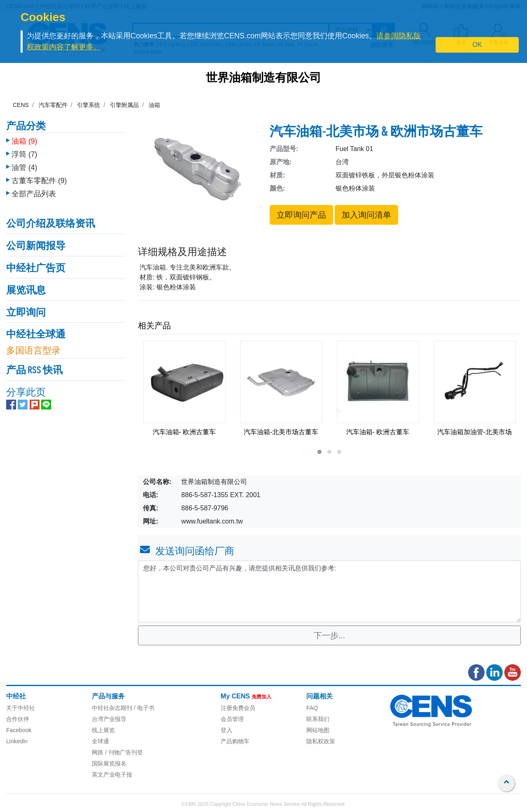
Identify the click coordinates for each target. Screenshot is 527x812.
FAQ (312, 708)
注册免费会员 (238, 708)
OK (477, 45)
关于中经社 (21, 708)
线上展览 (103, 730)
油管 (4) (24, 168)
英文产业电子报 (112, 775)
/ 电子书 (143, 708)
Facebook (19, 730)
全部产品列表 (34, 194)
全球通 (100, 741)
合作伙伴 (18, 719)
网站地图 (318, 730)
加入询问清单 (366, 215)
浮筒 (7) (24, 154)
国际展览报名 (109, 763)
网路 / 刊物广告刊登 (117, 752)
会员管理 (232, 719)
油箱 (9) (24, 141)
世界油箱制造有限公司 (263, 79)
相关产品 (154, 326)
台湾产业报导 (109, 719)
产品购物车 (235, 741)
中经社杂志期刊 (112, 708)
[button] (319, 452)
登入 (226, 730)
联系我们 (318, 719)
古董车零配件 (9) (39, 181)
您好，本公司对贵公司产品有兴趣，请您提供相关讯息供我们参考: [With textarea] (329, 591)
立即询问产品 (301, 215)
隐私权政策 (321, 741)
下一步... (330, 635)
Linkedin (17, 741)
